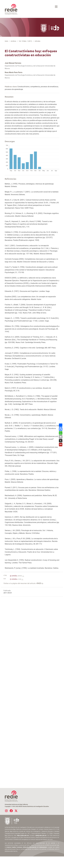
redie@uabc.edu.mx (41, 835)
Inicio (6, 41)
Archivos (13, 41)
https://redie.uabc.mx (23, 835)
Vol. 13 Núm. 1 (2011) (25, 41)
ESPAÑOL (18, 576)
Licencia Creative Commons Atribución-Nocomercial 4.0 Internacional (26, 847)
